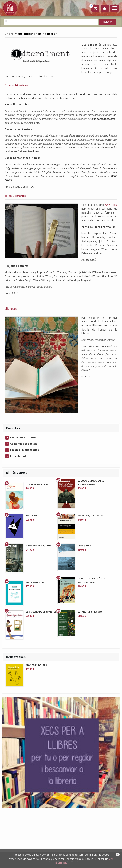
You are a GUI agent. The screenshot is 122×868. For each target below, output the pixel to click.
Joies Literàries (15, 196)
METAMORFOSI (35, 582)
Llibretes (11, 309)
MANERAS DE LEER (36, 665)
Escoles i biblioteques (24, 450)
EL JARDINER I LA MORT (91, 612)
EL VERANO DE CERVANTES (41, 612)
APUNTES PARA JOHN (38, 545)
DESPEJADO (84, 545)
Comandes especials (24, 444)
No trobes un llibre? (23, 438)
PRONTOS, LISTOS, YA (91, 516)
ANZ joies (111, 205)
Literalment (18, 456)
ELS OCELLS (32, 516)
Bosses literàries (17, 85)
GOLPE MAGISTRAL (37, 484)
